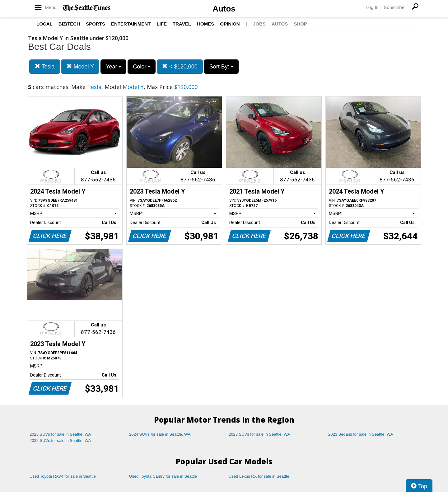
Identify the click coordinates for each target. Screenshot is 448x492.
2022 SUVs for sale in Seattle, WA (60, 440)
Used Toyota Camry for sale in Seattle (163, 476)
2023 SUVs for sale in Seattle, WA (259, 434)
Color (142, 67)
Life (162, 24)
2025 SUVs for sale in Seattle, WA (60, 434)
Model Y (80, 66)
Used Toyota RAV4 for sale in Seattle (63, 476)
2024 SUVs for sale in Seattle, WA (160, 434)
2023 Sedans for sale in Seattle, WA (361, 434)
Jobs (259, 24)
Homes (205, 24)
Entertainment (131, 24)
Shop (300, 24)
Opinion (230, 24)
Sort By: (221, 67)
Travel (182, 24)
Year (113, 67)
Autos (224, 9)
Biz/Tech (69, 24)
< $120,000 (180, 66)
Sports (96, 24)
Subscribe (394, 7)
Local (44, 24)
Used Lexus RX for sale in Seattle (259, 476)
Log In (372, 7)
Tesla (45, 66)
